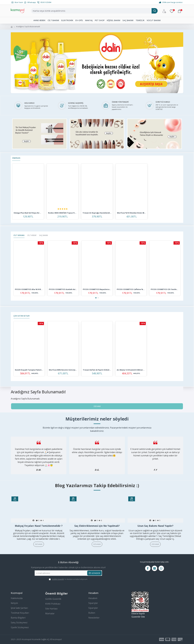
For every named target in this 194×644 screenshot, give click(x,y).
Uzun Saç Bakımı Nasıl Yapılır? (155, 526)
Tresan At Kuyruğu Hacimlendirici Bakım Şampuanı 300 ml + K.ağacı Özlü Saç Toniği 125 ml (97, 213)
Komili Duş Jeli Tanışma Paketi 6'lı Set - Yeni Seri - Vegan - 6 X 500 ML (29, 370)
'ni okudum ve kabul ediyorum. (68, 579)
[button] (96, 298)
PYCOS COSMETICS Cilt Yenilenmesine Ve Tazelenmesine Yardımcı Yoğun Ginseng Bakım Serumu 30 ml (165, 289)
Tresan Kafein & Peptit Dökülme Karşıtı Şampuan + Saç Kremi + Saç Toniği (97, 370)
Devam (97, 406)
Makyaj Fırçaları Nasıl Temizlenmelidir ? (39, 526)
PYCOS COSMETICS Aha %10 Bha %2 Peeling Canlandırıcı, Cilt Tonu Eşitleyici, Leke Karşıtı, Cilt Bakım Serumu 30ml (29, 289)
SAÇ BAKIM (43, 235)
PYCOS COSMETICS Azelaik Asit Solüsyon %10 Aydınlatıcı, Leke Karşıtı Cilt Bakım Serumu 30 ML (63, 289)
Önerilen (16, 158)
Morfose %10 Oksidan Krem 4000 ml (131, 213)
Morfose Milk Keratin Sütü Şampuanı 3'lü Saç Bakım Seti (63, 370)
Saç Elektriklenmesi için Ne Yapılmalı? (97, 526)
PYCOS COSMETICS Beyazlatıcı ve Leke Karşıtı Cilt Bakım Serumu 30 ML (97, 289)
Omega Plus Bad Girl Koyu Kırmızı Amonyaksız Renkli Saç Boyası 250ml (28, 213)
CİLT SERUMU (19, 235)
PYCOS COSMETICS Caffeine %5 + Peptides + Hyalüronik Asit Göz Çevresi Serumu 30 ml (131, 289)
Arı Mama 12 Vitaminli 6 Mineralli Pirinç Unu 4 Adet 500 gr (131, 370)
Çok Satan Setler (21, 316)
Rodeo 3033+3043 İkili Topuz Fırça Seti (63, 213)
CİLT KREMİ (32, 235)
